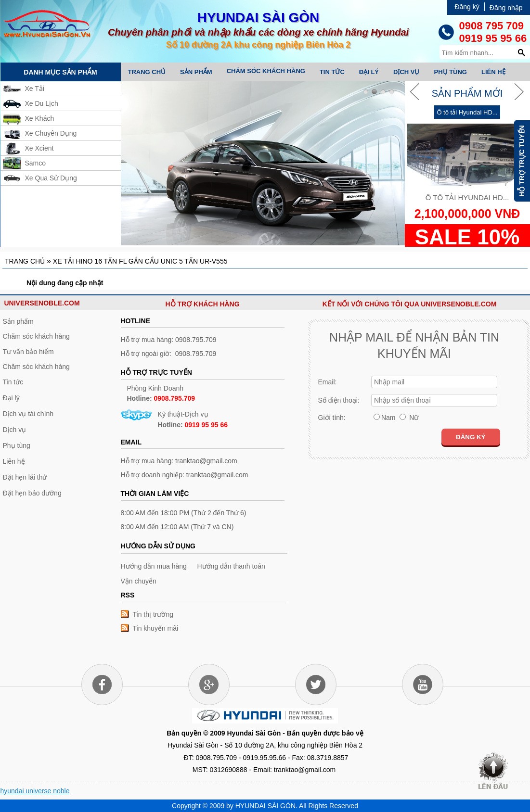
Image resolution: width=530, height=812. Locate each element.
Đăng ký (467, 7)
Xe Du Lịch (42, 103)
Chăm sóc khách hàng (266, 71)
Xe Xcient (39, 148)
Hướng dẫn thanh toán (231, 566)
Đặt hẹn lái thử (25, 477)
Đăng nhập (506, 8)
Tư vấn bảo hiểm (28, 352)
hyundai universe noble (35, 791)
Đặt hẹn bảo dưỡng (32, 493)
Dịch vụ (406, 72)
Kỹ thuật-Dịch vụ (193, 419)
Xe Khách (40, 118)
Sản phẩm (196, 72)
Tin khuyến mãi (156, 628)
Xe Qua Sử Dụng (51, 178)
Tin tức (332, 72)
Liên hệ (493, 72)
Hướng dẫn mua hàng (154, 566)
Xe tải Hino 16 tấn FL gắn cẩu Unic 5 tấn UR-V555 (140, 261)
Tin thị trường (153, 614)
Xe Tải (35, 89)
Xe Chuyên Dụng (51, 133)
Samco (36, 163)
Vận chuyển (139, 581)
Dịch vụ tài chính (28, 414)
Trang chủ (147, 72)
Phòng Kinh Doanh (161, 393)
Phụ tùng (450, 72)
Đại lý (369, 72)
